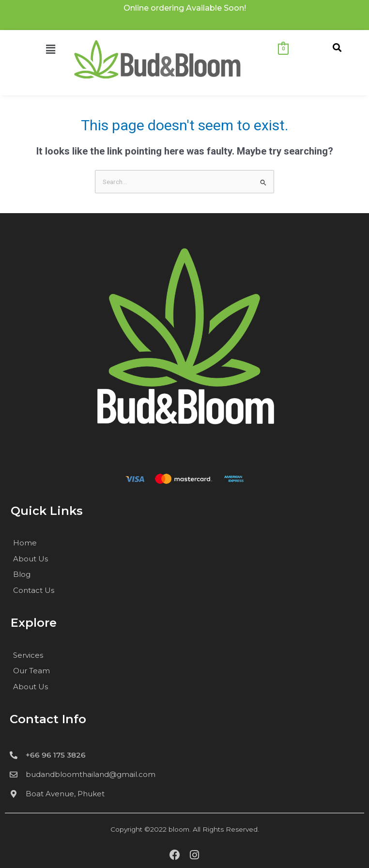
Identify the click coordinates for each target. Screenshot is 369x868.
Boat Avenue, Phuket (65, 794)
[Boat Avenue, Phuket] (14, 794)
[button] (32, 50)
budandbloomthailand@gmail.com (91, 774)
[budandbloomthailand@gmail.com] (14, 775)
